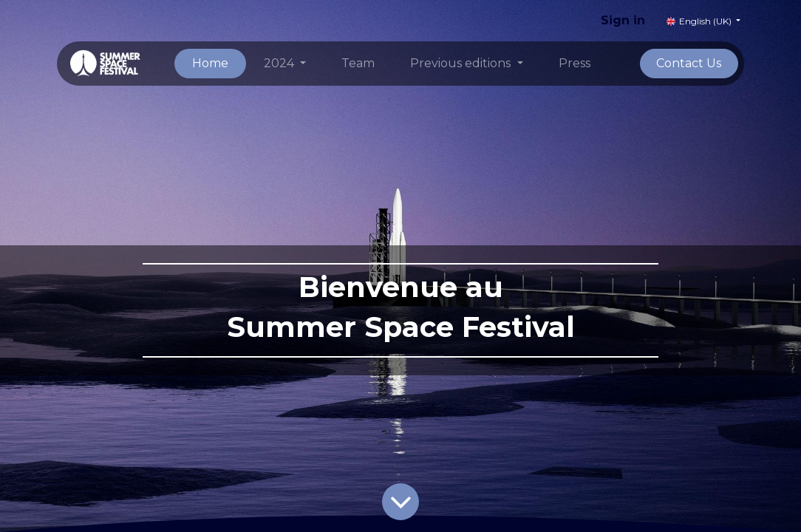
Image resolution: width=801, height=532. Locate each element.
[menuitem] (210, 64)
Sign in (623, 20)
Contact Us (689, 63)
